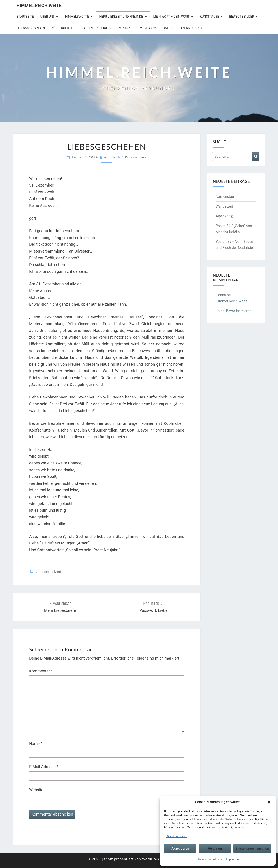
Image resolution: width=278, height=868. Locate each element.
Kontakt (125, 28)
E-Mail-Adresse (44, 767)
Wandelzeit (224, 206)
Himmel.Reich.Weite (39, 6)
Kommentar (41, 671)
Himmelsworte (77, 17)
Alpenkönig (225, 216)
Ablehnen (215, 849)
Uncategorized (49, 572)
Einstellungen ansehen (252, 849)
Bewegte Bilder (242, 17)
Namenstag (225, 197)
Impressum (233, 859)
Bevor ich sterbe (239, 311)
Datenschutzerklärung (211, 859)
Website (36, 790)
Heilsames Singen (31, 28)
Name (36, 744)
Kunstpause (209, 17)
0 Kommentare (134, 157)
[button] (269, 802)
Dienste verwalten (177, 836)
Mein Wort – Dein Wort (171, 17)
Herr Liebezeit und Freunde (121, 17)
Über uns (48, 17)
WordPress (152, 859)
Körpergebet (62, 28)
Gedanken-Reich (96, 28)
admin (110, 157)
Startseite (25, 17)
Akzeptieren (180, 849)
